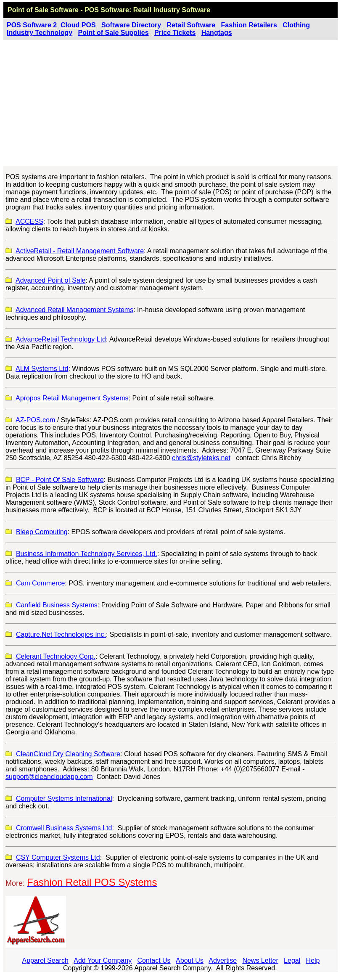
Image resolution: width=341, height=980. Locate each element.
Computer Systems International (64, 799)
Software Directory (131, 25)
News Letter (260, 960)
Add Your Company (103, 960)
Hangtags (217, 33)
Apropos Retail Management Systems (72, 398)
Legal (292, 960)
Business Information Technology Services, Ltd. (87, 554)
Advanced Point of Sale (50, 280)
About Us (190, 960)
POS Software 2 (32, 25)
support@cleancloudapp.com (49, 777)
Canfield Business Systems (57, 605)
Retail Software (191, 25)
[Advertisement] (170, 103)
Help (313, 960)
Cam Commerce (40, 583)
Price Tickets (175, 33)
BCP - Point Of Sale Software (60, 480)
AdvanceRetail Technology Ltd (61, 339)
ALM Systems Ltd (42, 369)
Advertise (223, 960)
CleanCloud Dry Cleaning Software (68, 754)
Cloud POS (78, 25)
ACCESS (29, 221)
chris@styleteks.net (201, 458)
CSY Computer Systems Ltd (58, 857)
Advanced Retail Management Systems (74, 310)
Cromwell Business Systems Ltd (64, 828)
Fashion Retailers (249, 25)
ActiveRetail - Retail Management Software (80, 251)
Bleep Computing (42, 532)
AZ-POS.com (35, 420)
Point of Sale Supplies (114, 33)
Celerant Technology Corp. (56, 656)
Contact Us (154, 960)
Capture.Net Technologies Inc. (61, 634)
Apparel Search (45, 960)
